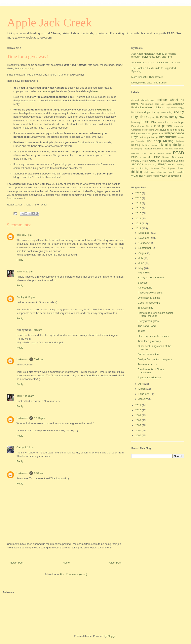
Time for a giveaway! (150, 341)
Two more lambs (147, 364)
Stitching (144, 168)
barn (157, 104)
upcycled (180, 172)
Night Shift (144, 273)
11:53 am (29, 396)
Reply (20, 260)
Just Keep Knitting (160, 141)
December (145, 233)
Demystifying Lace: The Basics (149, 83)
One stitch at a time (149, 298)
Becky (20, 297)
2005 (139, 435)
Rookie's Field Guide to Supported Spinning (158, 161)
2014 (139, 218)
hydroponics (157, 133)
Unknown (22, 359)
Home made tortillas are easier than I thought (155, 314)
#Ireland (135, 100)
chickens (159, 107)
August (143, 253)
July (141, 258)
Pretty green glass (148, 321)
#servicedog (148, 100)
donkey (155, 112)
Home (66, 563)
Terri (19, 272)
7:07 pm (39, 359)
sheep (162, 164)
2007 (139, 425)
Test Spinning (145, 308)
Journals (140, 141)
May (141, 268)
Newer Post (17, 563)
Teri (19, 235)
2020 (139, 193)
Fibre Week (157, 122)
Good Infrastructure (149, 303)
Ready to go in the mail (151, 277)
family (164, 117)
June (142, 263)
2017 (139, 203)
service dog (150, 165)
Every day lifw (153, 117)
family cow (177, 117)
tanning (155, 168)
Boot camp (166, 104)
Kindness (180, 141)
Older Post (115, 563)
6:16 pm (37, 330)
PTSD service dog (142, 157)
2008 (139, 420)
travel (171, 172)
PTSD (179, 153)
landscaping (137, 149)
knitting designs (173, 145)
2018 (139, 198)
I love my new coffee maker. (154, 336)
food (157, 126)
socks (134, 168)
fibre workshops (175, 122)
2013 (139, 223)
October (143, 243)
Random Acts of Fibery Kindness (151, 371)
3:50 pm (27, 235)
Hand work (154, 130)
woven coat (166, 176)
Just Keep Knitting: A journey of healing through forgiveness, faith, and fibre (154, 55)
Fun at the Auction (148, 354)
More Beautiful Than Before (147, 77)
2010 (139, 410)
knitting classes (151, 145)
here (44, 91)
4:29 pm (28, 272)
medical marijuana (154, 149)
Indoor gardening (149, 137)
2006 (139, 430)
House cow (144, 133)
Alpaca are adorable (149, 377)
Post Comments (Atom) (74, 574)
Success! (143, 283)
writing (177, 176)
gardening (179, 126)
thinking (137, 172)
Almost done (145, 288)
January (143, 399)
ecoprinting (167, 112)
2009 (139, 415)
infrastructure (168, 137)
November (145, 238)
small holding (176, 164)
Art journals (147, 104)
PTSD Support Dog (165, 157)
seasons (137, 164)
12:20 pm (40, 418)
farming (136, 122)
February (144, 394)
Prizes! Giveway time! (150, 293)
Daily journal (171, 108)
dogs (147, 112)
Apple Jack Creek (49, 22)
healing (165, 130)
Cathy (20, 447)
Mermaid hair (171, 149)
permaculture (164, 153)
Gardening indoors (140, 130)
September (145, 248)
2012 (139, 228)
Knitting (136, 145)
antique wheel (167, 100)
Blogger (112, 636)
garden (167, 126)
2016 (139, 208)
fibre (145, 122)
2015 (139, 213)
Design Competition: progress (155, 359)
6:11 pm (30, 297)
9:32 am (39, 473)
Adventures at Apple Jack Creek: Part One (156, 62)
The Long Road (147, 326)
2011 (139, 405)
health (173, 130)
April (141, 384)
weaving (137, 176)
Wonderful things (151, 176)
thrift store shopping (155, 172)
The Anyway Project (173, 168)
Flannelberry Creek (142, 126)
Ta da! (141, 331)
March (142, 389)
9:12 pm (30, 447)
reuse (181, 157)
